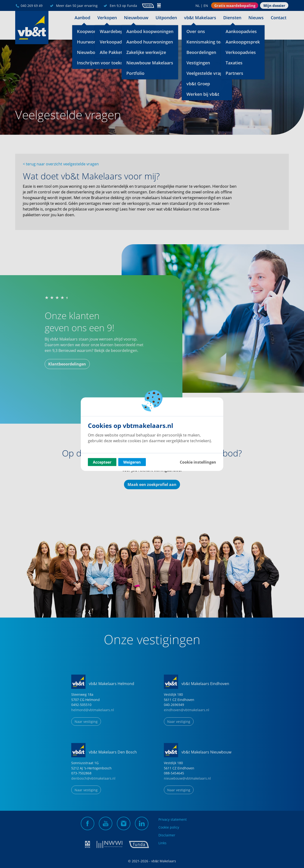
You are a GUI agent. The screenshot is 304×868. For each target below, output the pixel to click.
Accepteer (102, 462)
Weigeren (132, 462)
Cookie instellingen (198, 462)
